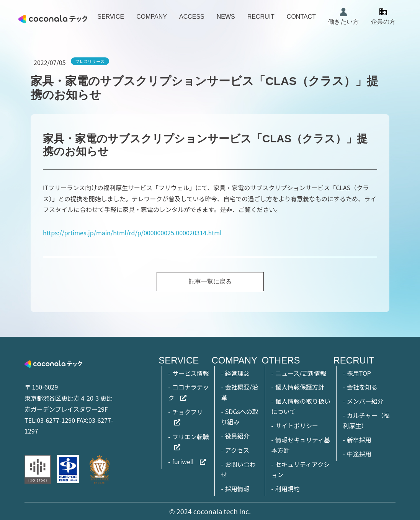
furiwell (183, 461)
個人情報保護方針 (300, 387)
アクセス (237, 450)
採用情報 (237, 489)
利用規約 (288, 489)
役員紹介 (237, 436)
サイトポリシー (297, 425)
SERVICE (111, 17)
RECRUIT (261, 17)
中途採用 (359, 454)
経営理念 (237, 373)
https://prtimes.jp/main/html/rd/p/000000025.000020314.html (132, 233)
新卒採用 (359, 440)
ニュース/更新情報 (301, 373)
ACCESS (192, 17)
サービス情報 (191, 373)
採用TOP (359, 373)
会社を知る (362, 387)
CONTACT (301, 17)
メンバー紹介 (365, 401)
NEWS (226, 17)
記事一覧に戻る (210, 281)
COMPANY (152, 17)
